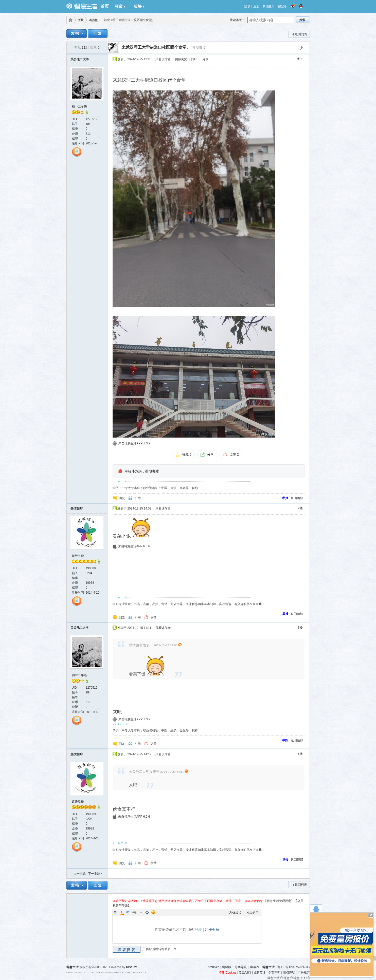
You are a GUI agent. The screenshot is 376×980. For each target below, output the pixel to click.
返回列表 (301, 34)
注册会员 (212, 930)
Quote (141, 912)
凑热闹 (94, 20)
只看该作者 (163, 59)
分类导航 (241, 967)
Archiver (213, 967)
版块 (139, 6)
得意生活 (268, 967)
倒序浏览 (181, 59)
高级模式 (235, 913)
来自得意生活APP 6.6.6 (134, 546)
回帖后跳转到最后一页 (161, 949)
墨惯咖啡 (152, 471)
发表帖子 (253, 913)
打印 (194, 59)
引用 (138, 498)
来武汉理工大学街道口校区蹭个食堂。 (156, 47)
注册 (256, 6)
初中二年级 (79, 107)
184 (88, 124)
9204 (89, 573)
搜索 (302, 20)
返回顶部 (297, 498)
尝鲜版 (227, 967)
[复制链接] (199, 48)
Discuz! (131, 967)
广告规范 (304, 973)
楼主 (300, 59)
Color (122, 912)
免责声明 (274, 973)
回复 (122, 498)
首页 (105, 6)
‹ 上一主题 (79, 874)
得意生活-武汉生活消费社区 (70, 20)
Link (134, 912)
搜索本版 (236, 20)
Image (128, 912)
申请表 (255, 967)
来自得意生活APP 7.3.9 (134, 443)
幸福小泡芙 (133, 471)
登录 (247, 6)
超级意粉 (78, 556)
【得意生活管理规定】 (279, 901)
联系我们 (245, 973)
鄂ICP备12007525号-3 (293, 967)
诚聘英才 (260, 973)
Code (147, 912)
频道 (120, 6)
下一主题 (95, 874)
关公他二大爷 (80, 59)
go (301, 48)
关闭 (371, 915)
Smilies (153, 912)
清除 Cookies (228, 973)
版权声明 (289, 973)
